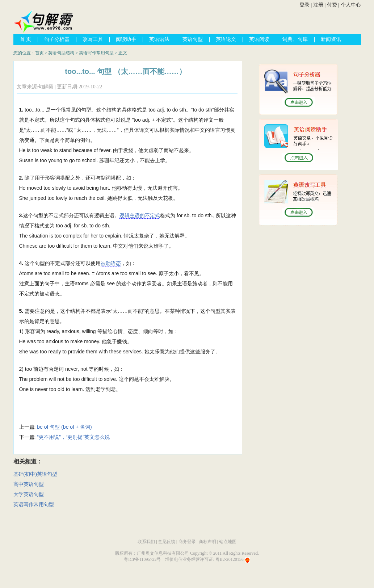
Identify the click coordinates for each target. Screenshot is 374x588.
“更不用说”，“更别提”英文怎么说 (73, 437)
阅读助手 (126, 39)
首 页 (26, 39)
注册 (318, 5)
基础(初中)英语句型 (35, 474)
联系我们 (146, 542)
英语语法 (159, 39)
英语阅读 (259, 39)
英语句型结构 (61, 53)
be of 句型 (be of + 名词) (64, 427)
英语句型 (193, 39)
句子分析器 (57, 39)
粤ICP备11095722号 (142, 559)
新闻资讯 (331, 39)
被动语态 (111, 263)
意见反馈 (167, 542)
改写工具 (93, 39)
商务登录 (187, 542)
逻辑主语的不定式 (140, 215)
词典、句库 (295, 39)
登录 (304, 5)
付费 (332, 5)
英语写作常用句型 (96, 53)
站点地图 (228, 542)
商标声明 (207, 542)
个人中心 (351, 5)
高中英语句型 (29, 484)
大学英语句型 (29, 494)
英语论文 (226, 39)
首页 (39, 53)
